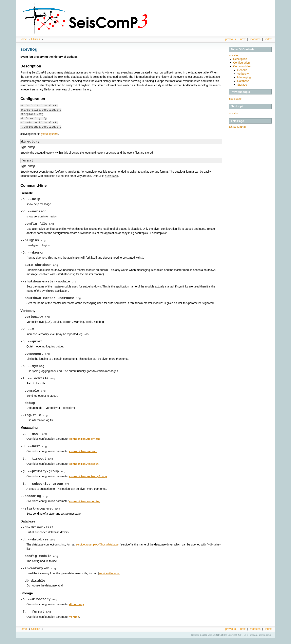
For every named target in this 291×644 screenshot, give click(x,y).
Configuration (241, 63)
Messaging (244, 77)
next (243, 39)
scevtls (233, 113)
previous (231, 39)
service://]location (110, 579)
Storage (242, 85)
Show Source (237, 127)
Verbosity (243, 74)
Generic (242, 70)
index (268, 39)
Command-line (242, 66)
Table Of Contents (243, 49)
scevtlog (234, 55)
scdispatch (236, 99)
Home (24, 39)
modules (255, 39)
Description (240, 59)
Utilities (36, 39)
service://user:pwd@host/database (97, 550)
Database (243, 81)
